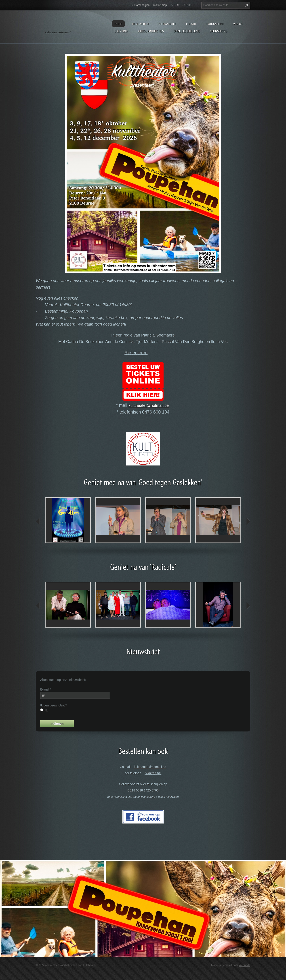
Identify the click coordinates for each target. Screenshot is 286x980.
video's (238, 24)
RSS (176, 5)
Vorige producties (151, 31)
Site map (161, 5)
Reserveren (140, 24)
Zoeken (246, 5)
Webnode (245, 965)
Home (118, 24)
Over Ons (121, 31)
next (248, 521)
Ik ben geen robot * (53, 705)
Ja (46, 710)
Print (188, 5)
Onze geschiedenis (187, 31)
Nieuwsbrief (167, 24)
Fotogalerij (215, 24)
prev (38, 521)
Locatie (191, 24)
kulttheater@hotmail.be (149, 405)
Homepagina (142, 5)
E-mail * (46, 689)
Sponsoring (219, 31)
